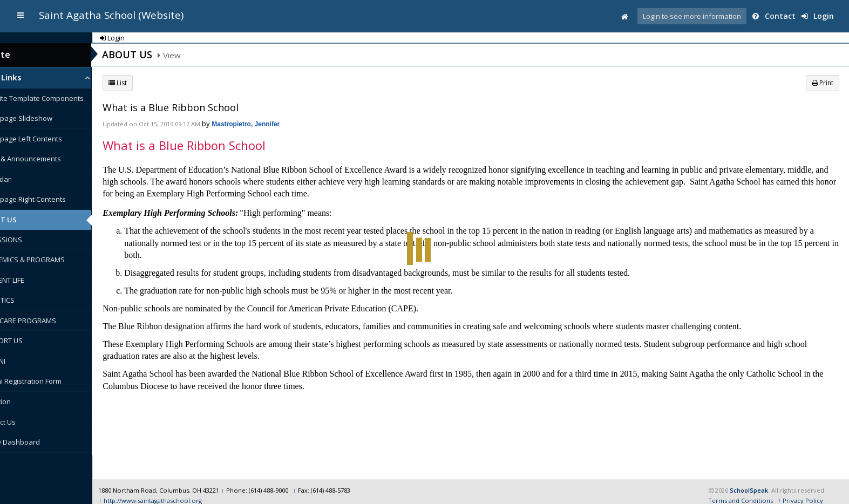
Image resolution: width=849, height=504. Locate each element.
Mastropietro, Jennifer (273, 124)
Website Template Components (60, 98)
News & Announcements (48, 159)
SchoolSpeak (749, 481)
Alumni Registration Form (49, 381)
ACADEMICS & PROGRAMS (50, 260)
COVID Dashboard (38, 442)
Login (820, 16)
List (145, 83)
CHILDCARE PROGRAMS (46, 321)
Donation (23, 401)
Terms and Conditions (741, 491)
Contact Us (26, 422)
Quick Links (27, 77)
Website (20, 55)
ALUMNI (21, 361)
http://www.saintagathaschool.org (179, 491)
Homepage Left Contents (49, 139)
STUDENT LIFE (30, 280)
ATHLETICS (25, 300)
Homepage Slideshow (44, 118)
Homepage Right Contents (51, 199)
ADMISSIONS (29, 240)
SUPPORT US (29, 340)
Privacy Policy (803, 491)
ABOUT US (26, 220)
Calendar (23, 179)
